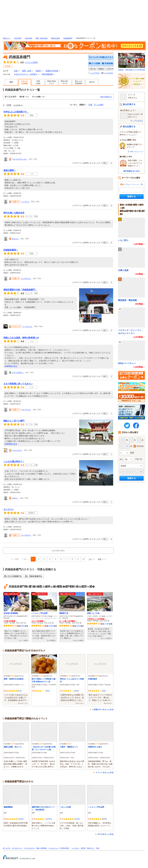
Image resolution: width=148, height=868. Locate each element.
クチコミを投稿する (94, 64)
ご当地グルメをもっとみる (103, 709)
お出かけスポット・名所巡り (26, 74)
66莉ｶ (23, 626)
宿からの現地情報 (78, 82)
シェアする (95, 73)
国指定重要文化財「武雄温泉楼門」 (20, 290)
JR (61, 848)
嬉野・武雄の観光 (42, 38)
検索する (132, 197)
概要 (11, 82)
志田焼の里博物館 (11, 613)
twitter (127, 426)
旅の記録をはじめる (132, 171)
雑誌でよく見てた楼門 (14, 421)
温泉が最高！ (10, 170)
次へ (91, 559)
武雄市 (38, 71)
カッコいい (9, 509)
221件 (49, 819)
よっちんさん (28, 326)
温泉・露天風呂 (42, 848)
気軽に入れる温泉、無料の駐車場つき (21, 338)
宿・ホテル (7, 848)
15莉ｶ (78, 626)
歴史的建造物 (47, 74)
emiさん (15, 498)
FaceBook (136, 426)
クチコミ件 (31, 62)
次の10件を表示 (58, 551)
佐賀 (16, 71)
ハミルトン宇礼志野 (39, 613)
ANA (67, 848)
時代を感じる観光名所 (14, 213)
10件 (76, 691)
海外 (98, 848)
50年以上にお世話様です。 (16, 112)
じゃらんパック (54, 848)
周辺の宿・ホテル (65, 82)
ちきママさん (26, 410)
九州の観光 (18, 38)
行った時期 (99, 105)
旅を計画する (129, 104)
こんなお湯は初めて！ (14, 461)
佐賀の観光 (29, 38)
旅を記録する (129, 126)
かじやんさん (26, 278)
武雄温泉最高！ (11, 250)
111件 (77, 819)
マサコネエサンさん (20, 159)
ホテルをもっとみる (106, 834)
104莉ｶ (51, 626)
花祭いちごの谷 (93, 613)
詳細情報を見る (11, 366)
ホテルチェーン (17, 848)
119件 (20, 819)
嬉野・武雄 (27, 71)
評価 (90, 105)
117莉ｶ (107, 624)
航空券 (83, 848)
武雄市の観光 (55, 38)
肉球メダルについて (137, 152)
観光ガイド (7, 38)
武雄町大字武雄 (52, 71)
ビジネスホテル (29, 848)
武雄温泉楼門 (68, 38)
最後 (100, 559)
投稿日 (82, 105)
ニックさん (25, 202)
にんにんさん (17, 450)
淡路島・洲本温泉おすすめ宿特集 (132, 62)
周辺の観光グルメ (52, 82)
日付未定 (140, 446)
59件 (104, 819)
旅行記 (92, 82)
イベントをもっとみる (105, 772)
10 (83, 559)
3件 (48, 691)
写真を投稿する (107, 64)
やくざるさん (26, 535)
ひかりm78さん (18, 372)
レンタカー (76, 848)
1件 (20, 691)
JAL (64, 848)
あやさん (15, 239)
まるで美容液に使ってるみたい (18, 384)
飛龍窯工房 (64, 613)
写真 (38, 82)
